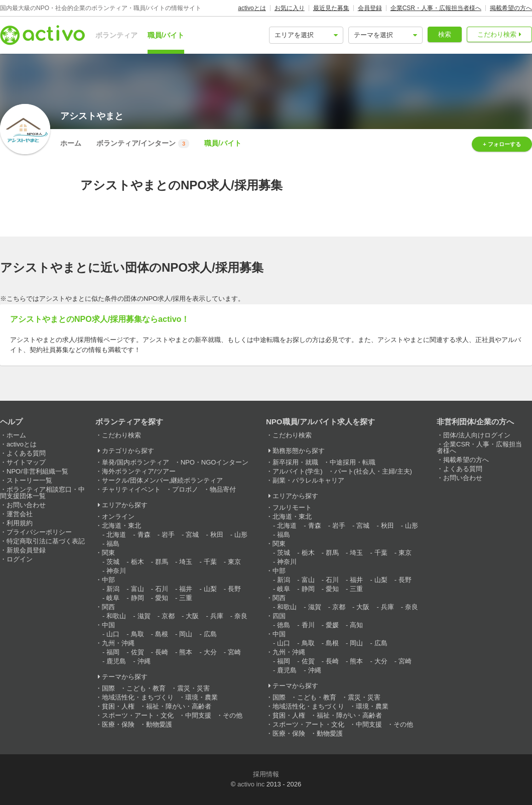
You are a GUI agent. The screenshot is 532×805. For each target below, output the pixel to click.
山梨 (210, 589)
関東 (108, 553)
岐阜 (113, 598)
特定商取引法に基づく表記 (46, 541)
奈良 (241, 616)
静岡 (138, 598)
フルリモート (292, 507)
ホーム (71, 143)
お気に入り (290, 8)
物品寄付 (223, 489)
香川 (308, 625)
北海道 (116, 535)
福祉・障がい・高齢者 (179, 706)
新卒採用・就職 (295, 462)
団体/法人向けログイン (477, 435)
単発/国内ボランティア (136, 462)
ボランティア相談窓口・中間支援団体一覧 (42, 493)
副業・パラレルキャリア (308, 480)
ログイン (20, 559)
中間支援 (198, 715)
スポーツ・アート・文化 (138, 715)
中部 (108, 580)
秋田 (217, 535)
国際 (108, 688)
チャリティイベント (131, 489)
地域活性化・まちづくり (138, 697)
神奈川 (116, 571)
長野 (234, 589)
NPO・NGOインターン (215, 462)
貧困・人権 (118, 706)
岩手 (168, 535)
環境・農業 (202, 697)
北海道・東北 (121, 526)
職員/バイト (166, 35)
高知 (356, 625)
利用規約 (20, 523)
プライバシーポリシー (39, 532)
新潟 (113, 589)
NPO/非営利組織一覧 (37, 471)
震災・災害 (193, 688)
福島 (113, 544)
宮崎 (234, 652)
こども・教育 (146, 688)
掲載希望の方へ (511, 8)
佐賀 (138, 652)
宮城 (192, 535)
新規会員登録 (26, 550)
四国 (279, 616)
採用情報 (266, 774)
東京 (234, 562)
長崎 (162, 652)
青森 (144, 535)
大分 (210, 652)
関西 (108, 607)
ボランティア (116, 35)
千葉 (210, 562)
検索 (445, 34)
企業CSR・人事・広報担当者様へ (436, 8)
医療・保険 (118, 724)
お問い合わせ (26, 505)
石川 (162, 589)
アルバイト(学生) (298, 471)
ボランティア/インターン (143, 144)
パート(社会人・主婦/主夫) (373, 471)
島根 (162, 634)
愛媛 (332, 625)
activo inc (251, 784)
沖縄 (144, 661)
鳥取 (138, 634)
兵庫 (217, 616)
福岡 (113, 652)
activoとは (252, 8)
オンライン (118, 516)
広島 (210, 634)
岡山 (186, 634)
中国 (108, 625)
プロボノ (185, 489)
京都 (168, 616)
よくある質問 (26, 453)
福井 (186, 589)
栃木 (138, 562)
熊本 (186, 652)
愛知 (162, 598)
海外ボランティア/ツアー (139, 471)
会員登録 (370, 8)
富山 (138, 589)
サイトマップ (26, 462)
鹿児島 (116, 661)
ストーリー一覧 (29, 480)
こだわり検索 (497, 34)
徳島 (284, 625)
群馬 (162, 562)
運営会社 (20, 514)
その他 (233, 715)
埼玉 (186, 562)
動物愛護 (159, 724)
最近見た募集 (331, 8)
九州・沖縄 (118, 643)
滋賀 (144, 616)
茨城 (113, 562)
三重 (186, 598)
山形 (241, 535)
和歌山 (116, 616)
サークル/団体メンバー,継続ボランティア (162, 480)
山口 (113, 634)
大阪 (192, 616)
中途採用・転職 (353, 462)
